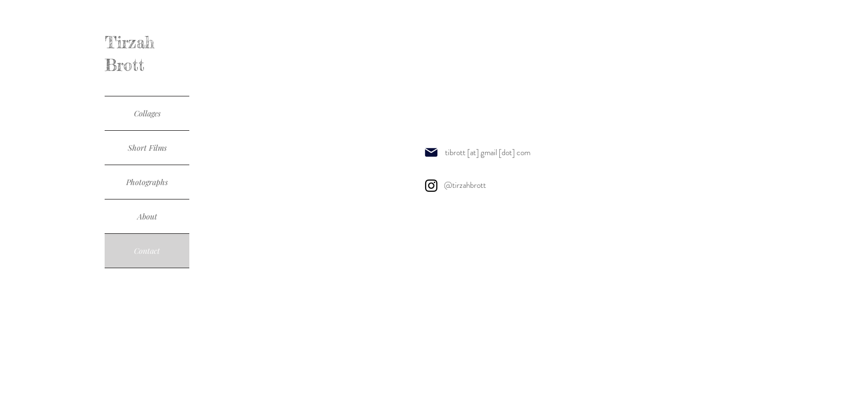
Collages (147, 113)
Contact (147, 251)
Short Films (147, 148)
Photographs (147, 182)
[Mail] (431, 152)
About (147, 216)
